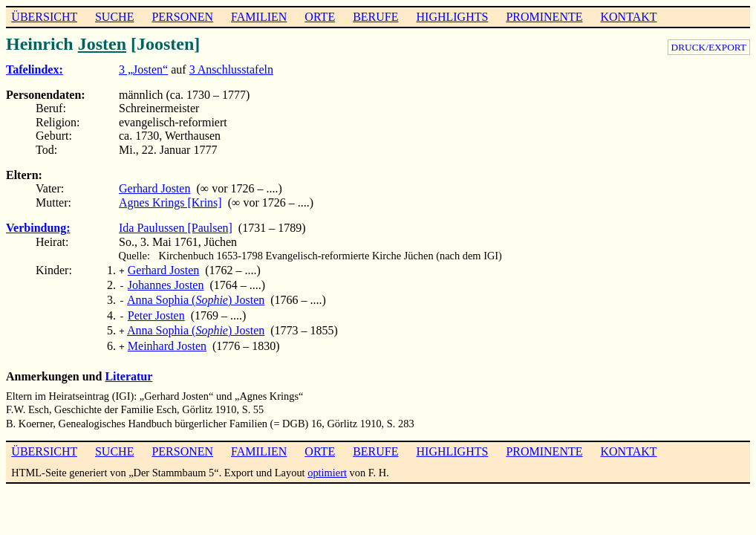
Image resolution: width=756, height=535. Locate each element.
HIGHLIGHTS (453, 17)
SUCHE (114, 17)
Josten (102, 44)
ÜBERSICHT (44, 17)
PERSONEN (182, 17)
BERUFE (375, 17)
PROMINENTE (544, 17)
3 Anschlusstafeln (231, 69)
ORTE (320, 17)
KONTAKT (628, 17)
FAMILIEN (259, 17)
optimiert (327, 464)
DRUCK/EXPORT (709, 47)
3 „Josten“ (143, 69)
